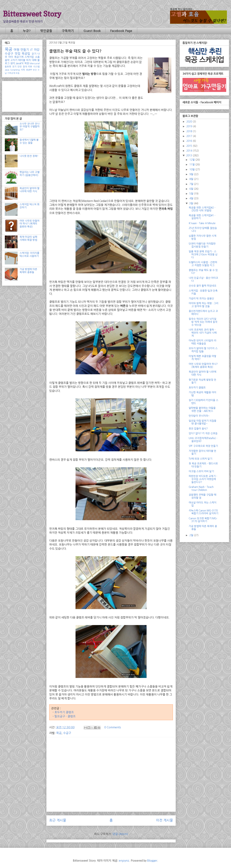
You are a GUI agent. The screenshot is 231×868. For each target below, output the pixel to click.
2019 (190, 126)
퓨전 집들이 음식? (198, 429)
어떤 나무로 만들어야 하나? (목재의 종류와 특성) (29, 224)
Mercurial (35, 63)
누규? (27, 31)
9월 (192, 174)
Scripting (15, 70)
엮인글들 (46, 31)
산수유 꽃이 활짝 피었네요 (202, 286)
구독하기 (68, 31)
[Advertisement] (111, 765)
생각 (13, 63)
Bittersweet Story (32, 14)
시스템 (36, 67)
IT (32, 50)
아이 (11, 57)
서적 (23, 70)
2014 (190, 151)
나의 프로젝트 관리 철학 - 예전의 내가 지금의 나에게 (203, 333)
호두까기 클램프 (64, 712)
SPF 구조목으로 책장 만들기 (203, 446)
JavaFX (20, 63)
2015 (190, 146)
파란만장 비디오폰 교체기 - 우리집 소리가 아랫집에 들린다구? (203, 479)
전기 (14, 67)
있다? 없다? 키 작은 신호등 (203, 433)
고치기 (14, 60)
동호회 (8, 67)
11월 (192, 165)
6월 (192, 189)
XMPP (29, 70)
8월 (192, 179)
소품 (37, 57)
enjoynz (124, 861)
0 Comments (113, 727)
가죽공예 (11, 73)
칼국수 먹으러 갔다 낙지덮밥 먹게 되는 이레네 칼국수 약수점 (203, 322)
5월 (192, 194)
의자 (28, 60)
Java (7, 70)
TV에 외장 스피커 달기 (200, 459)
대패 (34, 60)
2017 (190, 136)
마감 (37, 50)
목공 (59, 733)
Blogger (152, 861)
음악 (7, 60)
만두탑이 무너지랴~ (199, 416)
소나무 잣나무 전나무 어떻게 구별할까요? (29, 127)
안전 (20, 67)
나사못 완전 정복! (29, 156)
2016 (190, 141)
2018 (190, 131)
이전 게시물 (164, 820)
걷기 (34, 54)
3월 (191, 203)
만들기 (25, 50)
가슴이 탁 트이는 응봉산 (201, 299)
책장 (27, 63)
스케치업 (29, 57)
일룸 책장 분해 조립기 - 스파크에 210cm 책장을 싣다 (203, 254)
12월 (192, 160)
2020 (190, 122)
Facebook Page (121, 31)
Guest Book (92, 31)
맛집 (18, 54)
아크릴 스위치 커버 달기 (201, 471)
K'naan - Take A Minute (202, 223)
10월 (192, 169)
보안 (35, 70)
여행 (17, 50)
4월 (192, 198)
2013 (189, 155)
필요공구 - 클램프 (65, 716)
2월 (192, 535)
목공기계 (19, 57)
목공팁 (26, 54)
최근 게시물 (58, 820)
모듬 (18, 73)
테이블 (22, 60)
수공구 (67, 733)
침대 (25, 67)
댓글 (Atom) (120, 834)
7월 (192, 184)
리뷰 (30, 67)
